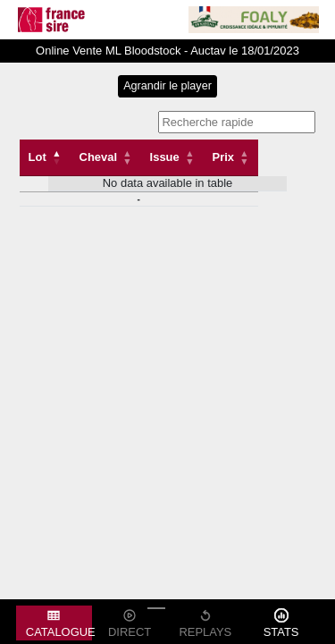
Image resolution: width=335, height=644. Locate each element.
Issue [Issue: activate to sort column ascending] (165, 157)
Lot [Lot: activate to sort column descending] (38, 157)
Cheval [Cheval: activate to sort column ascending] (98, 157)
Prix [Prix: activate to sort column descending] (223, 157)
